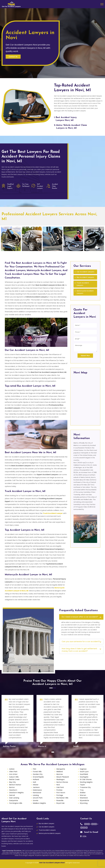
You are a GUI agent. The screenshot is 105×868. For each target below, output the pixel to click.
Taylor (82, 785)
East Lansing (14, 798)
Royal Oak (60, 803)
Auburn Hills (14, 777)
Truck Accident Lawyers (83, 284)
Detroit (12, 795)
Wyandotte (84, 800)
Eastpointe (14, 800)
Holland (36, 779)
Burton (12, 787)
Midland (60, 772)
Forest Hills (37, 772)
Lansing (36, 795)
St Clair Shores (86, 779)
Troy (82, 790)
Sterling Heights (86, 782)
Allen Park (13, 772)
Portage (60, 795)
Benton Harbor (15, 785)
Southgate (84, 777)
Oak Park (60, 787)
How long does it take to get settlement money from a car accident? (79, 650)
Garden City (38, 774)
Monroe (60, 774)
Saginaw (83, 769)
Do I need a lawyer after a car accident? (80, 617)
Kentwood (37, 793)
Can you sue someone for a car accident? (81, 642)
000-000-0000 (89, 826)
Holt (34, 782)
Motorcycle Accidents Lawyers (50, 833)
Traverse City (85, 787)
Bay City (13, 782)
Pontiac (59, 790)
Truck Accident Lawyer (53, 513)
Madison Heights (39, 803)
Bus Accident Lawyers (85, 277)
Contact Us (13, 57)
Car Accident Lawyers (85, 272)
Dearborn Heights (16, 793)
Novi (58, 785)
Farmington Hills (16, 803)
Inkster (36, 785)
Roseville (60, 800)
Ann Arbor (13, 774)
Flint (35, 769)
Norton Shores (62, 782)
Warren (83, 795)
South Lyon (84, 772)
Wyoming (84, 803)
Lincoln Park (38, 798)
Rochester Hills (62, 798)
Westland (84, 798)
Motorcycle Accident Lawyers (85, 292)
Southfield (84, 774)
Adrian (12, 769)
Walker (83, 793)
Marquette (61, 769)
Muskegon (60, 779)
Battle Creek (14, 779)
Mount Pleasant (63, 777)
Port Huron (61, 793)
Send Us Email (89, 832)
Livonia (35, 800)
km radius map (85, 399)
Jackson (36, 787)
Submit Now (85, 356)
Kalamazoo (37, 790)
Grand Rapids (38, 777)
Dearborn (13, 790)
